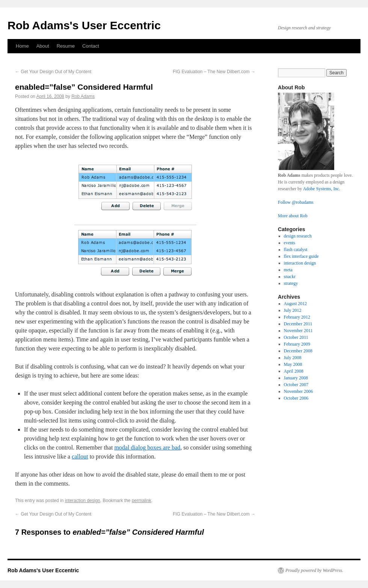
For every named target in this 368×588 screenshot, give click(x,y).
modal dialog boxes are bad (147, 447)
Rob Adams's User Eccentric (84, 25)
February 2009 (297, 344)
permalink (142, 501)
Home (22, 46)
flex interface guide (301, 256)
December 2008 (298, 351)
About (43, 46)
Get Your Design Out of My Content (53, 72)
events (290, 243)
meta (288, 270)
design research (298, 236)
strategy (291, 283)
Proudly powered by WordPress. (314, 570)
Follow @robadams (296, 202)
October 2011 (296, 337)
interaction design (83, 501)
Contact (91, 46)
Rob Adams (83, 96)
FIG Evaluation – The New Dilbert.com (214, 72)
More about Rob (293, 216)
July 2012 (293, 310)
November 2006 (299, 391)
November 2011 (298, 331)
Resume (66, 46)
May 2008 (293, 364)
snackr (290, 277)
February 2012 (297, 317)
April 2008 (294, 371)
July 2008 (293, 358)
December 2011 (298, 324)
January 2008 (296, 378)
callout (80, 456)
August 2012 (296, 304)
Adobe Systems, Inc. (322, 189)
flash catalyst (296, 250)
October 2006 (296, 398)
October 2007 (296, 385)
